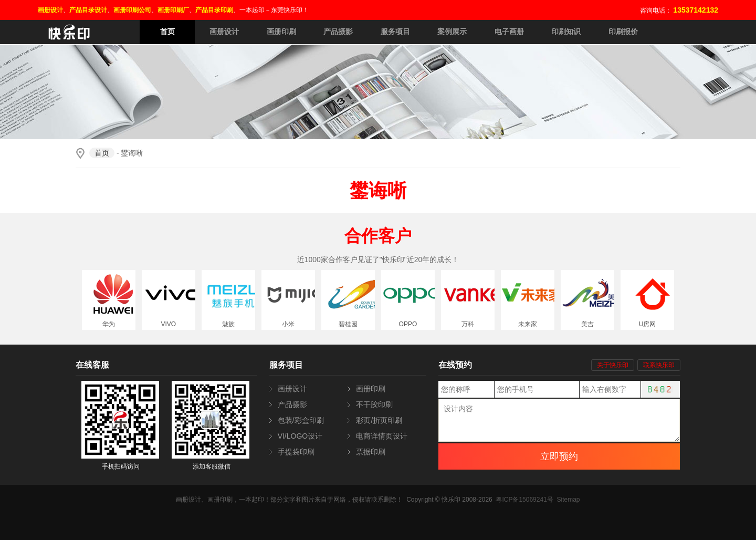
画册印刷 (281, 32)
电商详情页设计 (382, 436)
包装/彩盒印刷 (301, 420)
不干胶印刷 (374, 404)
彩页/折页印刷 (379, 420)
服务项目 (395, 32)
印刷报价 (623, 32)
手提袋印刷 (296, 452)
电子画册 (509, 32)
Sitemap (568, 500)
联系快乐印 (659, 365)
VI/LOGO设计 (300, 436)
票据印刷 (371, 452)
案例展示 (452, 32)
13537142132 (696, 10)
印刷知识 (566, 32)
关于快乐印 (613, 365)
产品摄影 (338, 32)
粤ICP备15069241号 (524, 500)
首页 (167, 32)
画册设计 (224, 32)
